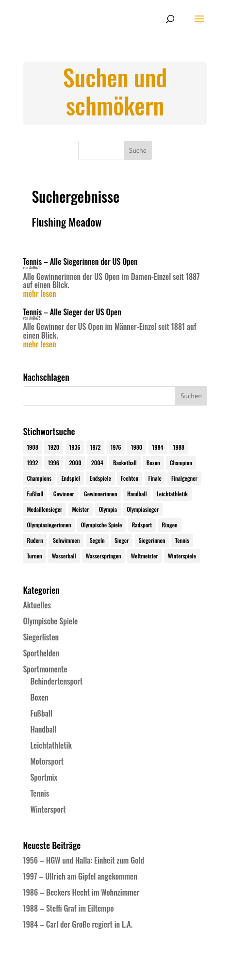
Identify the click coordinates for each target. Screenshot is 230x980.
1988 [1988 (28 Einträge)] (179, 447)
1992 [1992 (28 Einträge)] (32, 463)
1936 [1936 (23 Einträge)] (75, 447)
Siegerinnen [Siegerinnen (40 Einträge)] (152, 540)
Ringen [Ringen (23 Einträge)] (170, 525)
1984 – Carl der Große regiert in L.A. (78, 924)
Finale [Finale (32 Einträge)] (155, 478)
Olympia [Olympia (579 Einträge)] (108, 509)
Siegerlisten (41, 637)
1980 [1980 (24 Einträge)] (137, 447)
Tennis (40, 793)
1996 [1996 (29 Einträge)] (54, 463)
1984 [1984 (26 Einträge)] (158, 447)
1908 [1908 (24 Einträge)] (32, 447)
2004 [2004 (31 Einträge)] (97, 463)
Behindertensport (56, 681)
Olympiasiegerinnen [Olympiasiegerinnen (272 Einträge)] (49, 525)
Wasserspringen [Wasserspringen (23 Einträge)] (104, 556)
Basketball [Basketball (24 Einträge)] (125, 463)
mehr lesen (39, 294)
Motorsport (47, 761)
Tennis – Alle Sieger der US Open (72, 312)
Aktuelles (37, 605)
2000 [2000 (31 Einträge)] (75, 463)
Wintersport (48, 809)
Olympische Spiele (50, 621)
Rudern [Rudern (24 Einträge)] (35, 540)
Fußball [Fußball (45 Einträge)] (35, 494)
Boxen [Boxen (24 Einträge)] (153, 463)
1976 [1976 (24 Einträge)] (116, 447)
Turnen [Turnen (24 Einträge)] (34, 556)
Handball (43, 729)
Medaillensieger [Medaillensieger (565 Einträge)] (44, 509)
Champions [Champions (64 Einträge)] (39, 478)
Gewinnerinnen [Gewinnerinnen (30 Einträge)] (101, 494)
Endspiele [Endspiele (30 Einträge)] (100, 478)
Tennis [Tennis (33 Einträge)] (182, 540)
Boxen (39, 697)
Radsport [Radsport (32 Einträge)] (142, 525)
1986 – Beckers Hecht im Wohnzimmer (81, 892)
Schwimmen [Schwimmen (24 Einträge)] (66, 540)
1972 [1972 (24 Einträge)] (96, 447)
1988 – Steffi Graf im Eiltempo (68, 908)
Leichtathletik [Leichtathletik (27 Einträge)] (172, 494)
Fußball (41, 713)
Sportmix (44, 777)
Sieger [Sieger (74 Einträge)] (122, 540)
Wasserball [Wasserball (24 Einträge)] (64, 556)
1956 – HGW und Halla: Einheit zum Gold (83, 860)
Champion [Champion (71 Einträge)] (181, 463)
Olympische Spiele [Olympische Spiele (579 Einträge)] (102, 525)
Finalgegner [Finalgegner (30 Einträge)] (184, 478)
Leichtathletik (51, 745)
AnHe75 (35, 267)
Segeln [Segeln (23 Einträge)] (97, 540)
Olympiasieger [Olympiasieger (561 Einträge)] (143, 509)
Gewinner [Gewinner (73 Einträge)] (64, 494)
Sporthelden (41, 653)
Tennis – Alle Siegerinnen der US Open (80, 261)
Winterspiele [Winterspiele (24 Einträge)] (182, 556)
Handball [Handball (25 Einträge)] (137, 494)
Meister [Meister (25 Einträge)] (81, 509)
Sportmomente (45, 669)
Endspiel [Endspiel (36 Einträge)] (70, 478)
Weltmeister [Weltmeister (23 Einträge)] (145, 556)
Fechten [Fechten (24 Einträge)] (130, 478)
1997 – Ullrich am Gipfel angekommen (80, 876)
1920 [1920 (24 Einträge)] (54, 447)
